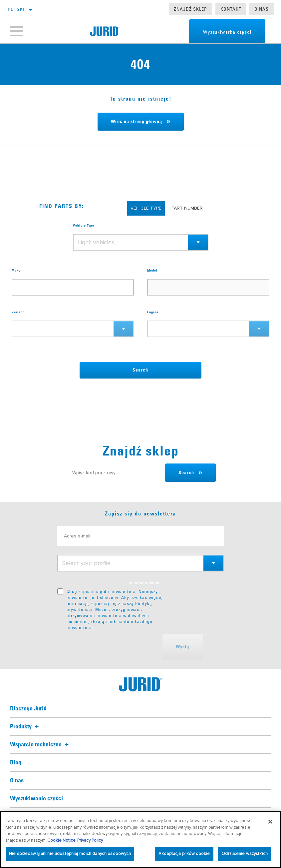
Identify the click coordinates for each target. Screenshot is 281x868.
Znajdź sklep (190, 9)
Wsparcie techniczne (40, 745)
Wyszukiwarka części (227, 32)
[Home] (105, 31)
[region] (140, 840)
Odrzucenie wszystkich (245, 854)
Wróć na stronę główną (137, 122)
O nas (262, 9)
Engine (153, 312)
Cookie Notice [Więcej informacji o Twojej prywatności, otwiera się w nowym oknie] (61, 840)
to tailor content (144, 583)
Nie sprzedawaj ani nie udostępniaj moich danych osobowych (70, 854)
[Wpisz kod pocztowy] (116, 473)
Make (16, 271)
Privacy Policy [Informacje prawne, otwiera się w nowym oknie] (90, 840)
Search (140, 370)
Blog (16, 763)
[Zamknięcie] (270, 822)
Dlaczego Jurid (28, 709)
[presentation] (108, 647)
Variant (18, 312)
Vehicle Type (84, 226)
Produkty (25, 727)
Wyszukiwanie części (36, 799)
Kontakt (231, 9)
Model (152, 271)
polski (16, 9)
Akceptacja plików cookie (184, 854)
